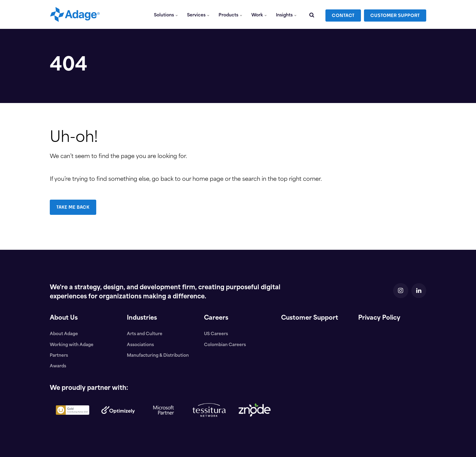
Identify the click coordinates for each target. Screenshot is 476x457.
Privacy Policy (380, 318)
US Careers (216, 334)
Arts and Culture (145, 334)
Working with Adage (72, 345)
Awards (58, 366)
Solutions (166, 14)
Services (199, 14)
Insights (286, 14)
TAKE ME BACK (73, 207)
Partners (59, 356)
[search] (312, 14)
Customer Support (310, 318)
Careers (216, 318)
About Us (64, 318)
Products (231, 14)
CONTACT (343, 14)
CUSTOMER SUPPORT (395, 14)
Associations (141, 345)
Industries (142, 318)
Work (259, 14)
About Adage (64, 334)
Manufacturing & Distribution (158, 356)
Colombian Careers (225, 345)
